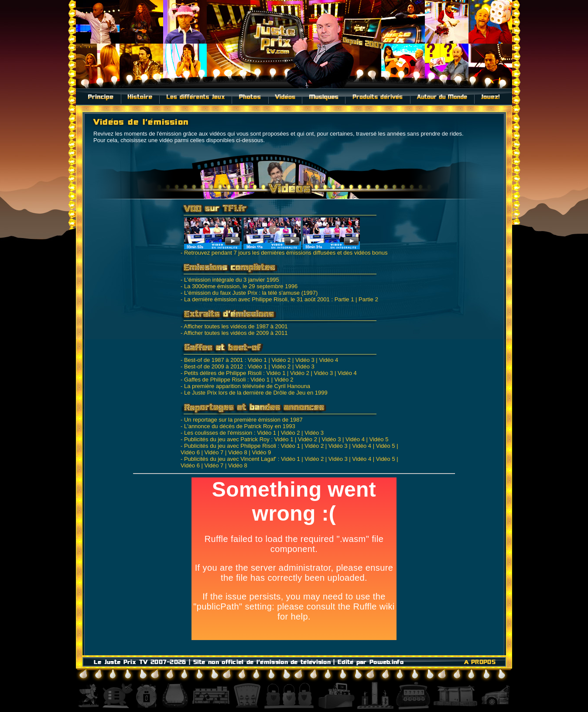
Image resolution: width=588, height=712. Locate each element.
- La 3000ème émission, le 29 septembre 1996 (239, 286)
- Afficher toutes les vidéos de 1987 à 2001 (234, 326)
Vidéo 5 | (387, 446)
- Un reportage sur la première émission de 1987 (242, 420)
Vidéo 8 (238, 465)
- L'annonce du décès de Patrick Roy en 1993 (238, 426)
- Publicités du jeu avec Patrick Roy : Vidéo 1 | (238, 439)
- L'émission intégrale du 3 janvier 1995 (230, 280)
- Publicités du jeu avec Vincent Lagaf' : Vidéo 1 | (242, 459)
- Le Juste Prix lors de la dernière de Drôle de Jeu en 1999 (254, 393)
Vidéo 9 (261, 452)
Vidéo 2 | (282, 360)
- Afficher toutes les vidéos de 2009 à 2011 (234, 333)
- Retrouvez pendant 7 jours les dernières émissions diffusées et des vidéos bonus (284, 250)
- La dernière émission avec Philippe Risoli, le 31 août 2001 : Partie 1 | (269, 299)
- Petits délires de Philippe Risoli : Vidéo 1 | (234, 373)
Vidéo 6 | (192, 452)
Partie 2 (368, 299)
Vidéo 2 (284, 380)
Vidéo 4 (328, 360)
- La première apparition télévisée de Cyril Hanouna (245, 386)
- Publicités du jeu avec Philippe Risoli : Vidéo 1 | (242, 446)
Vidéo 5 (379, 439)
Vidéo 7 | (215, 452)
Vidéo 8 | (239, 452)
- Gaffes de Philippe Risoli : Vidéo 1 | (227, 380)
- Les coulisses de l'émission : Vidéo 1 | (230, 433)
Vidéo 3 (305, 366)
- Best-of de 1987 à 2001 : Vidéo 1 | (225, 360)
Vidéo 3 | (306, 360)
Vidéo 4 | (357, 439)
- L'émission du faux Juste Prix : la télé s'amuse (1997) (249, 293)
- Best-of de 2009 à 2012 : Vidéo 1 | (225, 366)
